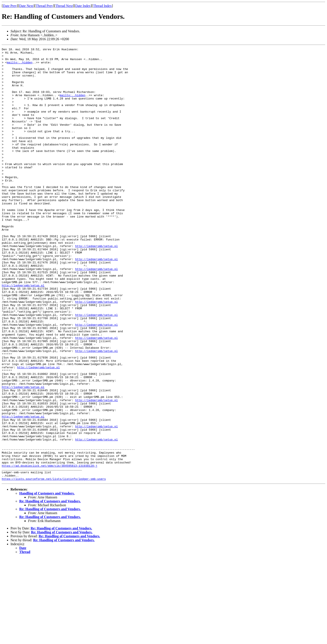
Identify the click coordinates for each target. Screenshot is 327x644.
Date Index (83, 6)
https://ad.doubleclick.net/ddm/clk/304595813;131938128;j (50, 550)
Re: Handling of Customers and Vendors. (50, 588)
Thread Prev (44, 6)
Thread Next (64, 6)
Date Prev (10, 6)
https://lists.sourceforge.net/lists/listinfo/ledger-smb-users (54, 565)
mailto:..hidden (20, 66)
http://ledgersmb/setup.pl (96, 286)
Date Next (26, 6)
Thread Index (102, 6)
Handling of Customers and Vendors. (47, 580)
